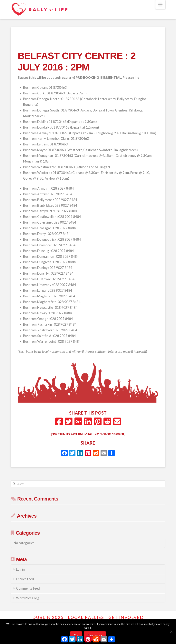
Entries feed (25, 579)
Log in (20, 569)
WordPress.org (28, 598)
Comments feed (28, 588)
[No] (171, 632)
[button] (160, 5)
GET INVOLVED (126, 617)
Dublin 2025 (48, 617)
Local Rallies (86, 617)
